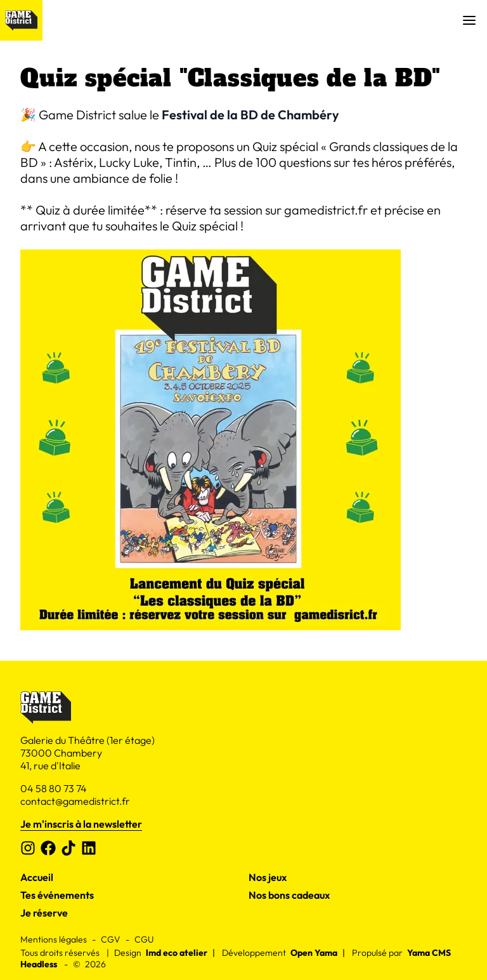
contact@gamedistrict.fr (75, 801)
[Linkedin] (89, 848)
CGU (144, 940)
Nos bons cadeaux (289, 895)
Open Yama (314, 953)
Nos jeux (268, 877)
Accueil (37, 877)
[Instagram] (28, 848)
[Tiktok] (68, 848)
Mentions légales (54, 940)
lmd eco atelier (177, 953)
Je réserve (44, 913)
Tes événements (57, 895)
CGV (111, 940)
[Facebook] (48, 848)
